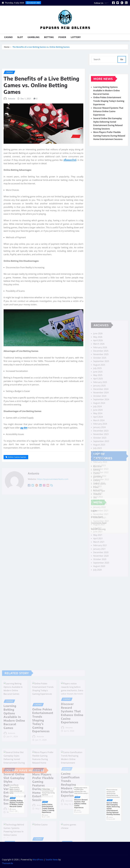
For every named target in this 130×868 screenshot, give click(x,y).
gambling (34, 37)
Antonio (12, 182)
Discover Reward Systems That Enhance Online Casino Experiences (108, 127)
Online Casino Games (17, 541)
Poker (62, 37)
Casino (8, 37)
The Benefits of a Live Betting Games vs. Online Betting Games (41, 48)
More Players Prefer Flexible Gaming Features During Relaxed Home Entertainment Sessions (109, 151)
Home (7, 48)
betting (49, 37)
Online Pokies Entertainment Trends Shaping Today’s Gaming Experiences (109, 116)
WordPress (38, 860)
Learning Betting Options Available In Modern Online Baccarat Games (106, 106)
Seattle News (52, 860)
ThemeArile (7, 863)
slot (20, 37)
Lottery (76, 37)
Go (122, 62)
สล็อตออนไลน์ (70, 244)
